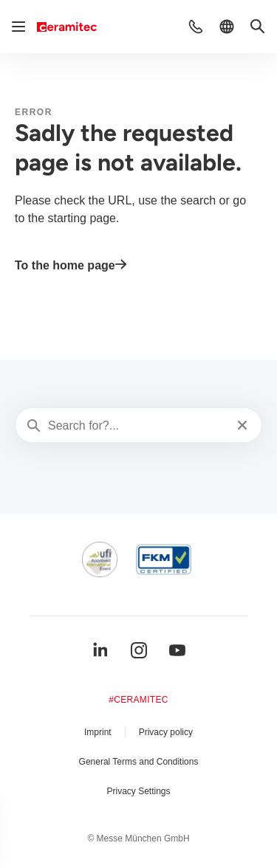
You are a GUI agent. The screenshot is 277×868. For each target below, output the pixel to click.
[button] (196, 27)
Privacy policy (166, 732)
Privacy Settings (138, 791)
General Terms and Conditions (139, 762)
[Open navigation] (18, 27)
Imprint (98, 732)
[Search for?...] (137, 426)
